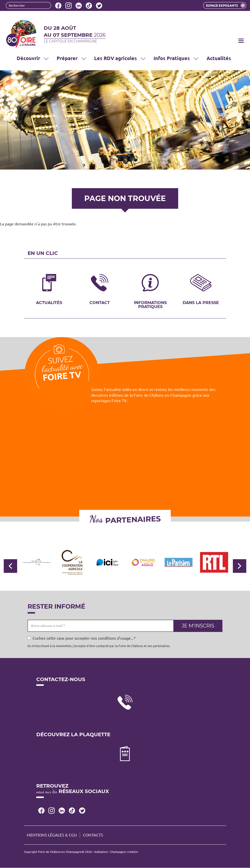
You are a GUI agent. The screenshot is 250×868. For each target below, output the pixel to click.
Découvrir (33, 58)
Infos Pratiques (176, 58)
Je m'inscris (198, 626)
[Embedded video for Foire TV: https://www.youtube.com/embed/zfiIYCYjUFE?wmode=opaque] (195, 487)
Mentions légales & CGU (52, 835)
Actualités (219, 58)
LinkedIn (79, 6)
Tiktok (89, 6)
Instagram (68, 6)
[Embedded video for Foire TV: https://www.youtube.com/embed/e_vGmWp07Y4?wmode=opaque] (195, 451)
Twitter (99, 6)
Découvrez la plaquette (73, 735)
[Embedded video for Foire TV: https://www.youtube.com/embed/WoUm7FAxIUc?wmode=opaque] (55, 469)
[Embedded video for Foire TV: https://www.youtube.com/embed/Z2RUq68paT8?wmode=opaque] (125, 451)
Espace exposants (226, 5)
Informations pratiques (150, 305)
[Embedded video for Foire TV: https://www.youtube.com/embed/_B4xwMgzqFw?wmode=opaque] (55, 487)
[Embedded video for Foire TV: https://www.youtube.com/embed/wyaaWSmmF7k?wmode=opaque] (195, 469)
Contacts (93, 835)
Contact (100, 303)
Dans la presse (201, 303)
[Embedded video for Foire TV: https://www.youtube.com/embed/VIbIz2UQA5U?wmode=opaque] (125, 487)
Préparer (71, 58)
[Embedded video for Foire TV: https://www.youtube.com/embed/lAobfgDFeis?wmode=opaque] (195, 433)
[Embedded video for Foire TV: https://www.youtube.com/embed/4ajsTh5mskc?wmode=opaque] (55, 433)
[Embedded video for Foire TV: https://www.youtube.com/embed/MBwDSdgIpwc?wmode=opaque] (125, 433)
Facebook (58, 6)
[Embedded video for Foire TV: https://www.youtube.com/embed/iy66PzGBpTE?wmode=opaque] (125, 469)
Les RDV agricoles (120, 58)
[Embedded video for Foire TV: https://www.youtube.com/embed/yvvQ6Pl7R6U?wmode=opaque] (55, 451)
